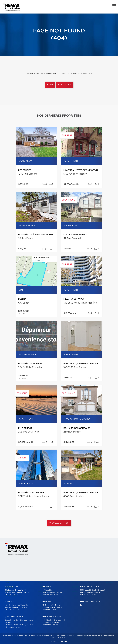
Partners (42, 583)
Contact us (65, 85)
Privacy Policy (98, 636)
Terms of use (109, 636)
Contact (109, 583)
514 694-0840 (90, 595)
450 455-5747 (14, 627)
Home (50, 85)
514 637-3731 (51, 610)
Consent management (59, 638)
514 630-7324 (14, 595)
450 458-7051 (52, 595)
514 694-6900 (52, 625)
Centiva (63, 641)
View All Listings (59, 523)
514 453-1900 (14, 610)
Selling (75, 583)
